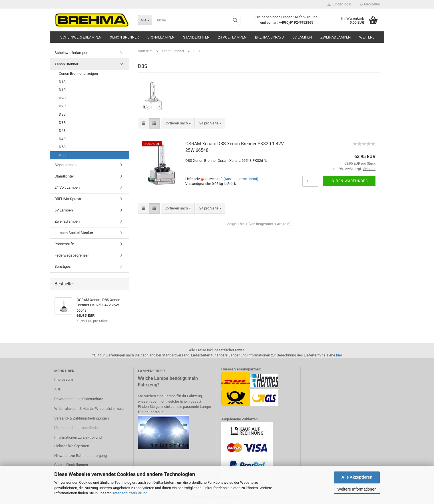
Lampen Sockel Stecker (74, 233)
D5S (62, 147)
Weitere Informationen (357, 489)
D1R (62, 90)
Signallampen (161, 37)
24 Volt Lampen (232, 37)
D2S (62, 98)
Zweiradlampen (335, 37)
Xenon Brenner (124, 37)
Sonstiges (63, 266)
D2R (62, 106)
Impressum (64, 379)
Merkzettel (370, 4)
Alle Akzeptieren (357, 477)
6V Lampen (302, 37)
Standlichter (196, 37)
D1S (62, 82)
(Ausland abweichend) (241, 179)
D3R (62, 123)
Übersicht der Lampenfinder (77, 428)
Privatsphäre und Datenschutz (79, 399)
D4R (62, 139)
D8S (62, 155)
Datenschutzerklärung (129, 493)
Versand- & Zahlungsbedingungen (82, 418)
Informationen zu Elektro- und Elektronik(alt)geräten (78, 442)
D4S (62, 131)
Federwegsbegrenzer (72, 255)
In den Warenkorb (349, 181)
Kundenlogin (339, 4)
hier (339, 355)
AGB (58, 389)
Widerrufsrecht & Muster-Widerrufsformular (90, 409)
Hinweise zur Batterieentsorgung (81, 456)
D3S (62, 114)
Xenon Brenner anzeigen (78, 73)
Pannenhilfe (64, 244)
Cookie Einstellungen (71, 465)
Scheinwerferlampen (81, 37)
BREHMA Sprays (269, 37)
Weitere (367, 37)
